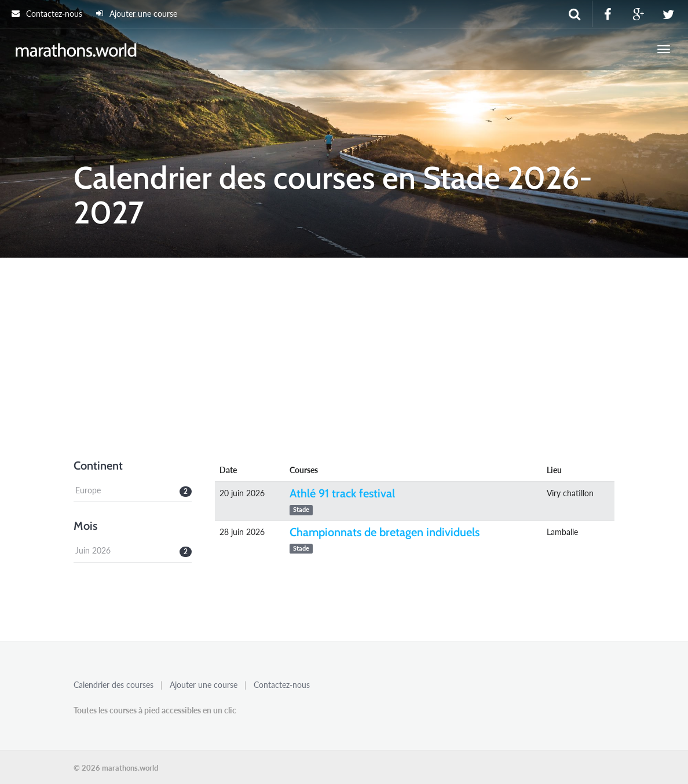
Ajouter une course (137, 14)
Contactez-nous (47, 14)
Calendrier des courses (114, 685)
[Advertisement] (344, 364)
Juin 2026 (93, 550)
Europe (88, 490)
